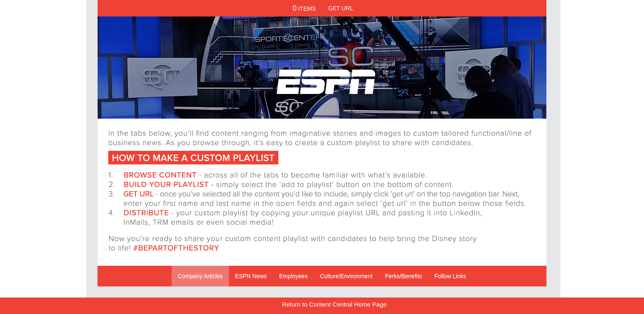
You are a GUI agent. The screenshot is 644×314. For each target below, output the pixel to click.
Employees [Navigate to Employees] (293, 276)
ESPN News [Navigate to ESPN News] (251, 276)
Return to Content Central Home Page (334, 304)
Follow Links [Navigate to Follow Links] (450, 276)
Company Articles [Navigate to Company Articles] (200, 276)
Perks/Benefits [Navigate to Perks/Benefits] (404, 276)
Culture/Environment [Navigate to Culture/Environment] (346, 276)
